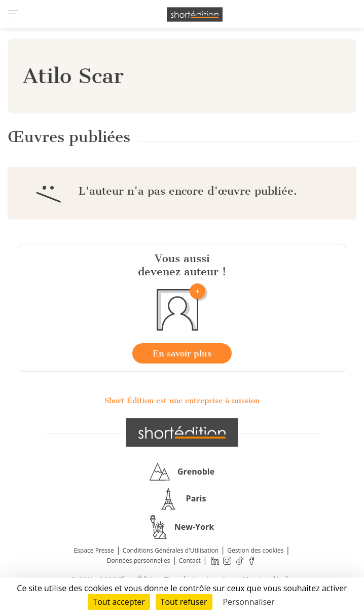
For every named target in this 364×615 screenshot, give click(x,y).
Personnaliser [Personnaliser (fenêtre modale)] (248, 602)
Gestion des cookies (255, 550)
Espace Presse (94, 550)
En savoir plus (182, 353)
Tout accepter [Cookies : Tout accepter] (119, 602)
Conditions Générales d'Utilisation (171, 550)
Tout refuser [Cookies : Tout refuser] (184, 602)
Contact (190, 560)
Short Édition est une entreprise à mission (182, 401)
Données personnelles (139, 560)
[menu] (13, 14)
